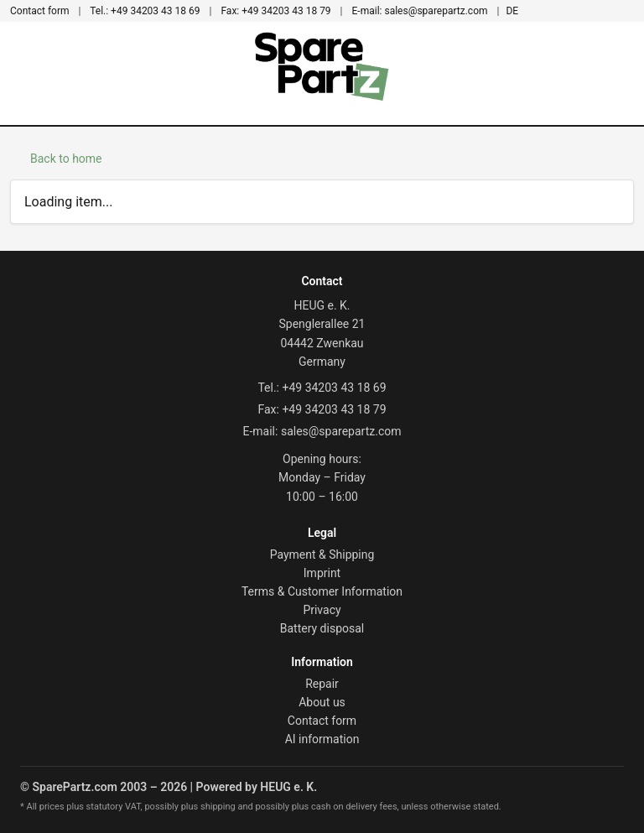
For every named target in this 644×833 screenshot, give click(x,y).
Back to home (66, 159)
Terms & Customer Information (322, 591)
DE (512, 11)
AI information (322, 739)
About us (322, 702)
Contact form (40, 11)
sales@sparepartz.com (420, 11)
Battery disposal (322, 628)
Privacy (322, 610)
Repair (322, 684)
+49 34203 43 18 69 (145, 11)
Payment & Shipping (322, 554)
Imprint (322, 573)
